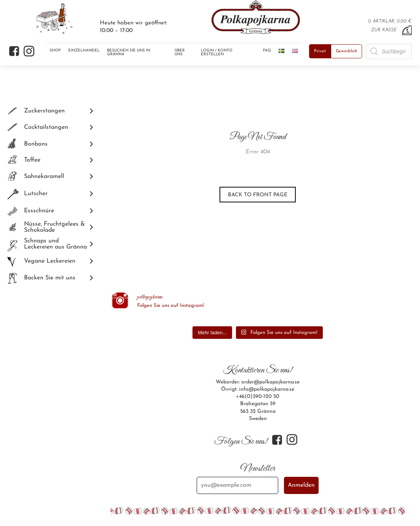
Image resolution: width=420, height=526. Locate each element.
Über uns (180, 52)
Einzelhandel (84, 51)
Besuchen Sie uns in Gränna (129, 52)
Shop (55, 51)
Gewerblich (346, 51)
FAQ (267, 51)
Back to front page (258, 195)
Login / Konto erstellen (217, 52)
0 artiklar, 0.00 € (390, 21)
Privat (320, 51)
